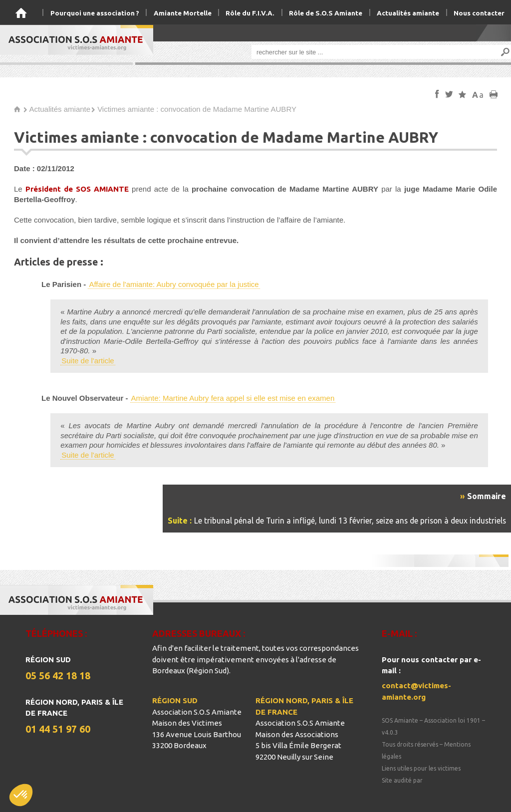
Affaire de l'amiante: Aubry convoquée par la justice (174, 284)
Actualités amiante (60, 109)
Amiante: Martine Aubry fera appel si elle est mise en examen (233, 398)
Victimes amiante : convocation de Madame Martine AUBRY (197, 109)
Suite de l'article (88, 361)
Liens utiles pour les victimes (421, 768)
